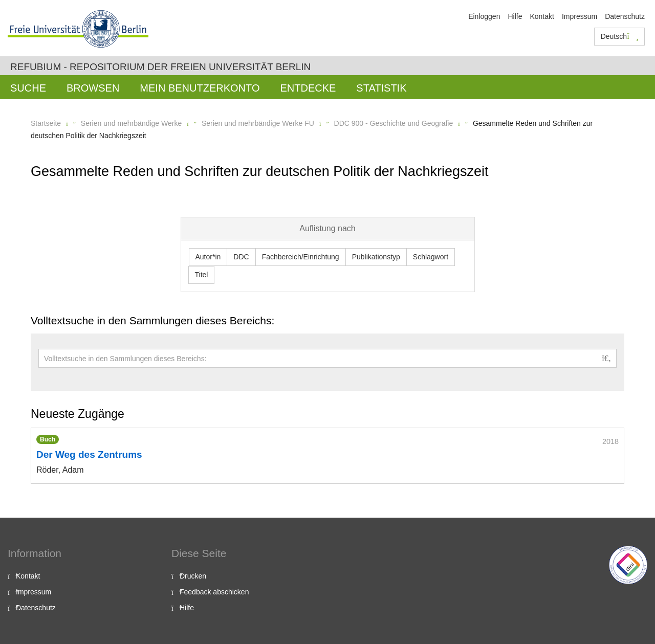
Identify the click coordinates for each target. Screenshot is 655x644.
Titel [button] (202, 275)
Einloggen (484, 16)
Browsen (93, 88)
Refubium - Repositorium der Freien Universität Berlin (160, 67)
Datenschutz (625, 16)
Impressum (580, 16)
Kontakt (542, 16)
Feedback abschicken (214, 592)
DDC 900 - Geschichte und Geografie (394, 123)
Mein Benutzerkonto (200, 88)
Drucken (193, 576)
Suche (28, 88)
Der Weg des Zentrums (89, 454)
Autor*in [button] (208, 257)
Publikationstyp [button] (376, 257)
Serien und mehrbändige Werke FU (258, 123)
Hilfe (515, 16)
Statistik (381, 88)
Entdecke (308, 88)
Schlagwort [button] (431, 257)
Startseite (46, 123)
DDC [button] (241, 257)
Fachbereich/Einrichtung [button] (301, 257)
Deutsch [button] (620, 36)
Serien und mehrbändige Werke (131, 123)
